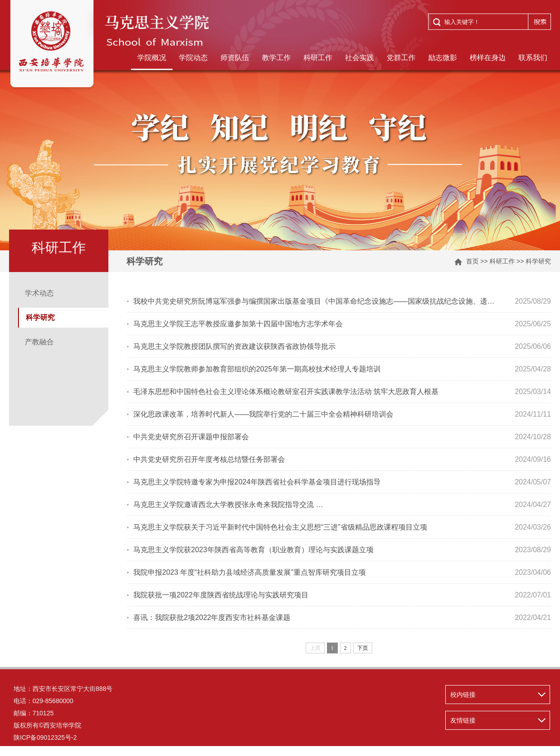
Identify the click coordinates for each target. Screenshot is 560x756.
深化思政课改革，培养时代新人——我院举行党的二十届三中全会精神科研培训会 (263, 414)
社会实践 (359, 58)
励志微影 (443, 58)
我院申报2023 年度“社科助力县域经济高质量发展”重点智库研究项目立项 (250, 572)
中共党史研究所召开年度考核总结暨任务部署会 (209, 459)
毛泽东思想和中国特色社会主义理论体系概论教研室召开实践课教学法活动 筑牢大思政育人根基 (286, 392)
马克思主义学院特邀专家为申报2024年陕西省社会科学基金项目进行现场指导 (257, 482)
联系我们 (533, 58)
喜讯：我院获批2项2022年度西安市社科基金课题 (212, 617)
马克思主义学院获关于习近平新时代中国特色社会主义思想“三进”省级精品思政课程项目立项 (280, 527)
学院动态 (193, 58)
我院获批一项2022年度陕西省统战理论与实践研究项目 (221, 595)
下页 (363, 648)
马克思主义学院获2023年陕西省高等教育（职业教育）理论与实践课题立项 (253, 550)
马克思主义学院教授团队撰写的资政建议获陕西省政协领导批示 (234, 346)
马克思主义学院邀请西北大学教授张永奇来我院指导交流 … (228, 505)
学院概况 (152, 58)
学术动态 (39, 293)
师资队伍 (235, 58)
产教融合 (39, 342)
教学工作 (276, 58)
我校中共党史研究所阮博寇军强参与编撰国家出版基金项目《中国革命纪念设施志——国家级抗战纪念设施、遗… (314, 301)
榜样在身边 (488, 58)
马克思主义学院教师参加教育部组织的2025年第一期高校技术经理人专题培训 (257, 369)
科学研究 (538, 261)
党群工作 (401, 58)
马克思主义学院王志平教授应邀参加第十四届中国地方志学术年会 (238, 324)
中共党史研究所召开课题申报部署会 (191, 437)
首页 (472, 261)
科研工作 (318, 58)
